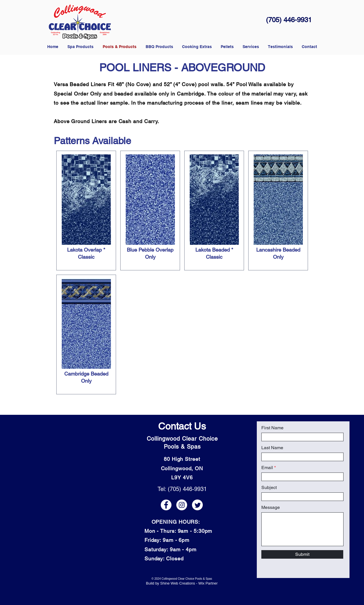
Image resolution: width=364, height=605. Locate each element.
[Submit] (302, 554)
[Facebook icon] (166, 505)
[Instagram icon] (182, 505)
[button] (227, 47)
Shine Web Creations (178, 583)
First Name (272, 428)
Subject (269, 488)
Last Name (272, 448)
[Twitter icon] (197, 505)
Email (267, 468)
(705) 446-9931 (289, 20)
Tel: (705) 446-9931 (182, 489)
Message (271, 507)
